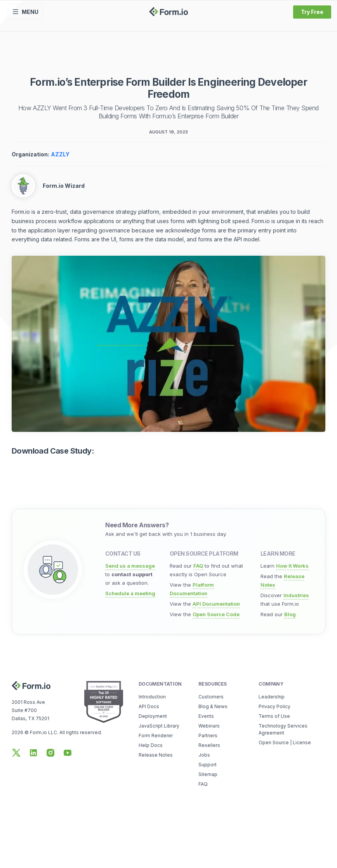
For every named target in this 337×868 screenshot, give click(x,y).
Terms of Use (274, 716)
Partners (208, 735)
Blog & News (213, 706)
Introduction (152, 697)
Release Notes (156, 755)
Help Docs (151, 745)
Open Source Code (216, 614)
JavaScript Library (159, 726)
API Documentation (216, 604)
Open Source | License (285, 742)
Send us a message (130, 566)
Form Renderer (156, 735)
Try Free (312, 12)
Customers (211, 697)
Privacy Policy (274, 706)
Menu (25, 12)
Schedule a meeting (130, 593)
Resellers (209, 745)
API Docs (149, 706)
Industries (296, 595)
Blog (290, 614)
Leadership (272, 697)
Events (206, 716)
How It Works (292, 566)
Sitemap (208, 774)
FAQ (198, 566)
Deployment (153, 716)
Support (208, 765)
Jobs (204, 755)
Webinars (209, 726)
